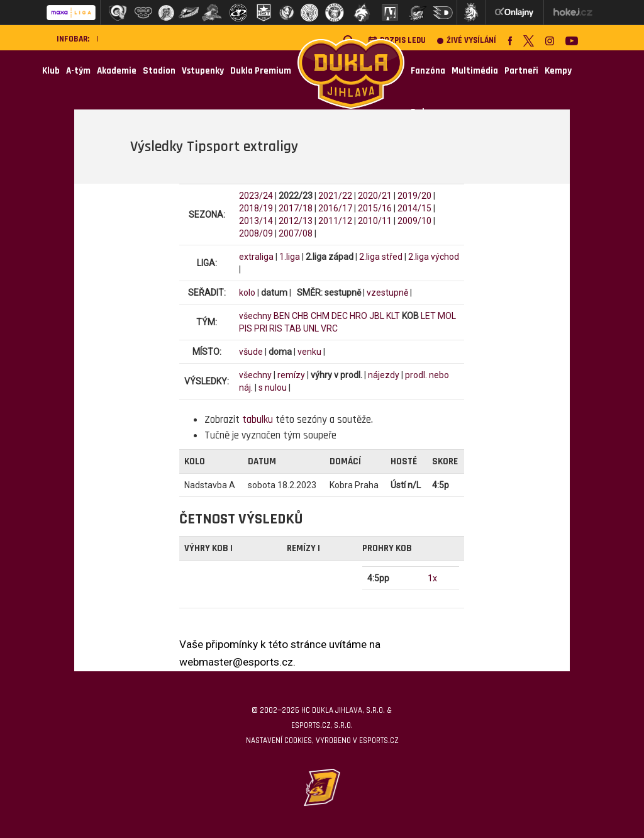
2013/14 (256, 221)
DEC (340, 316)
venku (309, 352)
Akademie (117, 71)
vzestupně (387, 293)
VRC (329, 328)
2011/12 (335, 221)
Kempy (558, 71)
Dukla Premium (261, 71)
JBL (377, 316)
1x (432, 578)
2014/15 (414, 208)
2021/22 (335, 196)
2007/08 (296, 233)
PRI (261, 328)
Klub (51, 71)
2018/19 (256, 208)
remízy (291, 375)
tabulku (258, 420)
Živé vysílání (467, 41)
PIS (246, 328)
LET (428, 316)
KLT (393, 316)
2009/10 (414, 221)
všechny (255, 316)
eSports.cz (379, 740)
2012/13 (296, 221)
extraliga (256, 257)
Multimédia (475, 71)
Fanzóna (428, 71)
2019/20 (414, 196)
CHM (320, 316)
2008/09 (256, 233)
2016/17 (335, 208)
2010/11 (375, 221)
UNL (311, 328)
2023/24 (256, 196)
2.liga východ (434, 257)
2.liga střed (381, 257)
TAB (293, 328)
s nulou (273, 388)
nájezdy (384, 375)
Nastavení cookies (279, 740)
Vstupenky (203, 71)
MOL (447, 316)
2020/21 (375, 196)
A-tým (78, 71)
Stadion (159, 71)
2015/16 (375, 208)
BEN (282, 316)
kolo (247, 293)
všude (251, 352)
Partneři (521, 71)
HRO (358, 316)
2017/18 (296, 208)
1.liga (290, 257)
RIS (276, 328)
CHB (300, 316)
